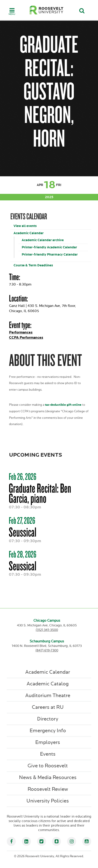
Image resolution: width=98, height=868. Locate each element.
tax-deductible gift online (63, 405)
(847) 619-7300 (47, 650)
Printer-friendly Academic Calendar (49, 247)
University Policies (48, 801)
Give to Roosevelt (48, 766)
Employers (48, 742)
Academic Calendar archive (43, 240)
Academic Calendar (29, 233)
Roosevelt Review (48, 789)
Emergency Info (48, 731)
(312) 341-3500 (47, 630)
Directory (48, 719)
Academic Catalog (48, 684)
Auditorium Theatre (48, 696)
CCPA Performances (26, 338)
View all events (25, 226)
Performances (21, 332)
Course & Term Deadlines (33, 265)
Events (48, 754)
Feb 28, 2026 (23, 554)
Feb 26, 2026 (23, 476)
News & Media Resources (48, 777)
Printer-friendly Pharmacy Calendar (50, 255)
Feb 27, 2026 (22, 520)
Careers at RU (48, 707)
